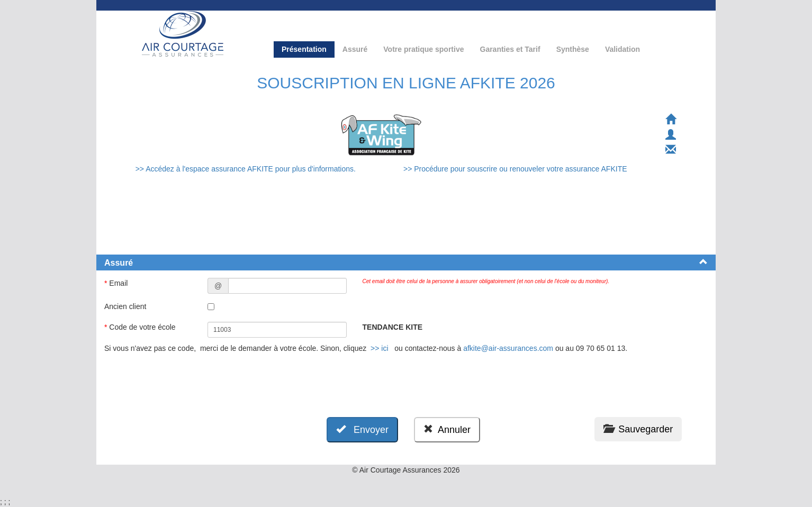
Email (117, 283)
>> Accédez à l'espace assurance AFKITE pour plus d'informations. (247, 169)
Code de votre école (141, 327)
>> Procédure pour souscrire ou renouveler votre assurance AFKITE (515, 169)
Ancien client (126, 306)
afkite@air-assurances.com (508, 348)
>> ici (379, 348)
